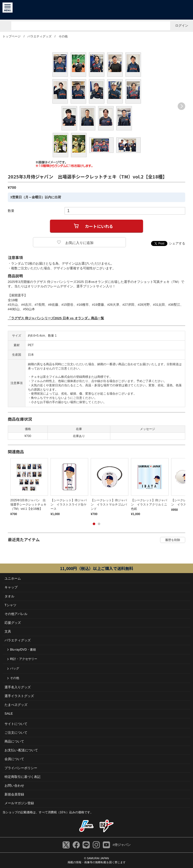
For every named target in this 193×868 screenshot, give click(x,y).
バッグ (15, 668)
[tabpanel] (28, 487)
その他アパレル (16, 614)
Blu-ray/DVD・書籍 (23, 650)
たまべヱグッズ (16, 705)
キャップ (11, 587)
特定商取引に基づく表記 (22, 777)
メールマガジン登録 (19, 803)
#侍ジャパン (122, 845)
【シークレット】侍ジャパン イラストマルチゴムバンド (109, 505)
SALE (9, 714)
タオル (9, 596)
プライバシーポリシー (21, 768)
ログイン (182, 25)
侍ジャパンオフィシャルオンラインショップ (97, 10)
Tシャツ (10, 605)
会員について (14, 759)
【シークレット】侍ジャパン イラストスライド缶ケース (69, 505)
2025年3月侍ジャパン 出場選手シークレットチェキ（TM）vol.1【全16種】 (28, 505)
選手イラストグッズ (19, 696)
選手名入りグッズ (18, 687)
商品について (14, 741)
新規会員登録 (14, 794)
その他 (63, 36)
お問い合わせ (14, 786)
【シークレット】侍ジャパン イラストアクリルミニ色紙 (149, 505)
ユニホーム (13, 578)
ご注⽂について (16, 733)
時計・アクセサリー (24, 659)
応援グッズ (13, 623)
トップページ (12, 36)
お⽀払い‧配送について (21, 750)
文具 (8, 631)
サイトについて (16, 724)
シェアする (177, 243)
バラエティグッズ (39, 36)
